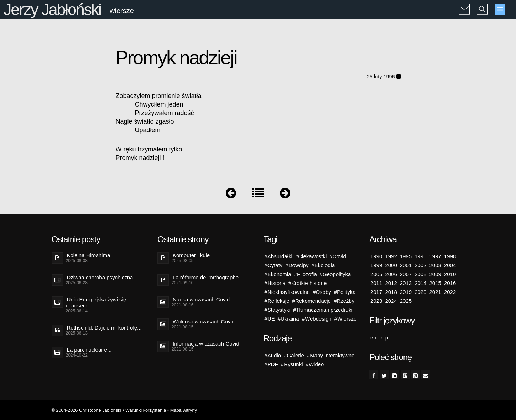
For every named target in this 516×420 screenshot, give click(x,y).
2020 (420, 292)
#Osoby (322, 292)
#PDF (271, 364)
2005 (376, 274)
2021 (435, 292)
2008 (420, 274)
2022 (450, 292)
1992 (391, 256)
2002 (420, 265)
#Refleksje (277, 301)
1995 (406, 256)
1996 (420, 256)
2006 (391, 274)
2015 (435, 283)
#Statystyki (278, 310)
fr (381, 338)
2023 (376, 301)
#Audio (273, 355)
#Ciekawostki (311, 256)
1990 (376, 256)
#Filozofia (306, 274)
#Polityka (345, 292)
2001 (406, 265)
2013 (406, 283)
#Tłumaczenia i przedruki (323, 310)
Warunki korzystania (146, 410)
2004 (450, 265)
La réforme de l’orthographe (206, 277)
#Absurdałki (278, 256)
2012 (391, 283)
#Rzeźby (344, 301)
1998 (450, 256)
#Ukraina (288, 319)
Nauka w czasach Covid (201, 299)
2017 (376, 292)
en (373, 338)
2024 (391, 301)
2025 (406, 301)
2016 (450, 283)
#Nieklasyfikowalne (287, 292)
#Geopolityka (335, 274)
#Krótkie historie (308, 283)
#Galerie (294, 355)
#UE (270, 319)
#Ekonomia (278, 274)
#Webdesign (317, 319)
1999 (376, 265)
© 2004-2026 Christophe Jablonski (87, 410)
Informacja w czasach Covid (206, 344)
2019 (406, 292)
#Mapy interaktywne (331, 355)
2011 (376, 283)
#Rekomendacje (312, 301)
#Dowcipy (297, 265)
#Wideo (315, 364)
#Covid (338, 256)
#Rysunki (292, 364)
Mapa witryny (184, 410)
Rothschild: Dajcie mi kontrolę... (104, 328)
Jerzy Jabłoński (52, 9)
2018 (391, 292)
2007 (406, 274)
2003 (435, 265)
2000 (391, 265)
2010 (450, 274)
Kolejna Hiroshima (89, 255)
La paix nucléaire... (89, 350)
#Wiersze (346, 319)
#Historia (275, 283)
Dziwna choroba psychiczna (100, 277)
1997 (435, 256)
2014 (420, 283)
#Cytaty (274, 265)
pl (387, 338)
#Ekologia (323, 265)
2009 (435, 274)
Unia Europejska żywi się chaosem (96, 302)
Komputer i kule (191, 255)
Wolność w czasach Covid (204, 322)
